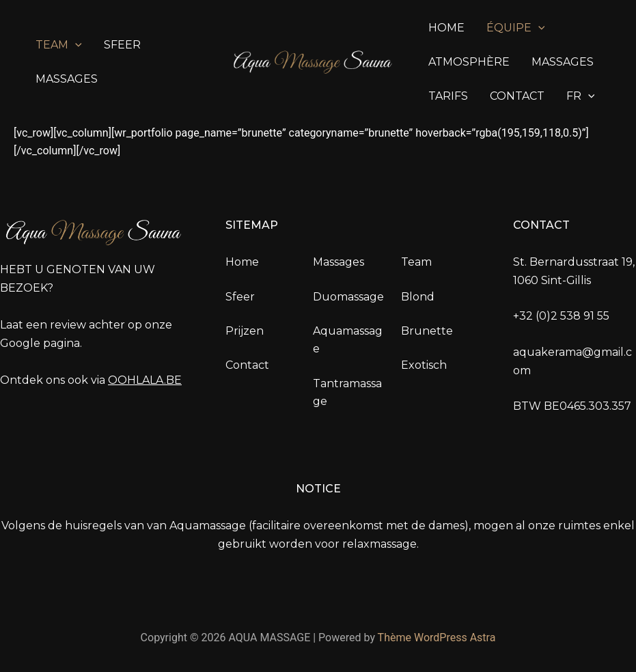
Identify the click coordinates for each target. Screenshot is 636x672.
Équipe (516, 28)
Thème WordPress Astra (437, 638)
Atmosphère (469, 62)
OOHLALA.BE (145, 380)
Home (446, 28)
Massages (67, 79)
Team (59, 45)
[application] (75, 45)
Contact (517, 96)
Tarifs (448, 96)
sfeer (122, 45)
